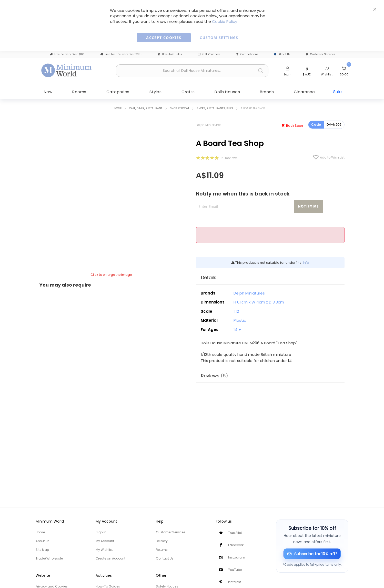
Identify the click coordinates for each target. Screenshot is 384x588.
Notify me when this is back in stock (243, 193)
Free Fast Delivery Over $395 (121, 54)
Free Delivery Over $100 (67, 54)
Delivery (162, 541)
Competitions (247, 54)
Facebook (236, 545)
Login (288, 74)
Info (306, 262)
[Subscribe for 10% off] (312, 554)
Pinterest (235, 582)
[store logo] (67, 70)
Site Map (42, 550)
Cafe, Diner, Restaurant (146, 108)
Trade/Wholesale (49, 558)
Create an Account (110, 558)
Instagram (237, 557)
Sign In (101, 532)
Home (118, 108)
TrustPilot (235, 533)
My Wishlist (104, 550)
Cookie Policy (225, 21)
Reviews (215, 375)
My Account (105, 541)
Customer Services (321, 54)
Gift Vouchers (209, 54)
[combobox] (192, 71)
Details (209, 277)
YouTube (235, 570)
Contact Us (165, 558)
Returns (162, 550)
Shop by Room (179, 108)
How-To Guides (170, 54)
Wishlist (327, 74)
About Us (282, 54)
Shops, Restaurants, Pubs (215, 108)
